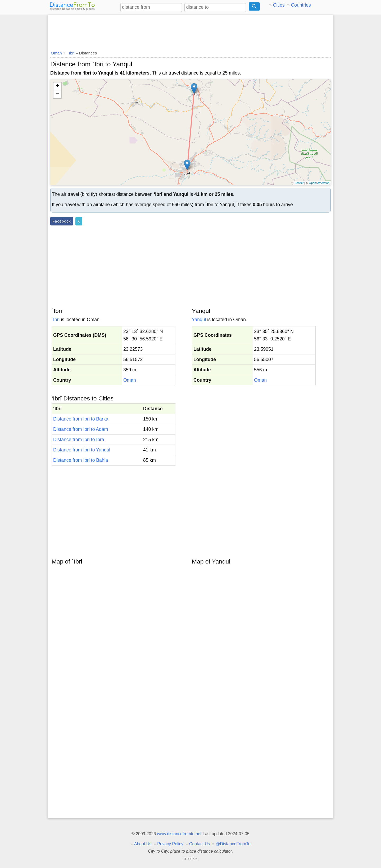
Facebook (62, 221)
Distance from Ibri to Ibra (79, 440)
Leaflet (299, 183)
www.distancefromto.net (179, 834)
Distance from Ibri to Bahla (81, 460)
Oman (130, 380)
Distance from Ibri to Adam (81, 429)
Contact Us (199, 844)
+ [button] (58, 86)
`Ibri (56, 320)
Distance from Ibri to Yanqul (82, 450)
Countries (301, 5)
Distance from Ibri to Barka (81, 419)
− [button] (58, 94)
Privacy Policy (170, 844)
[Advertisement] (190, 31)
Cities (279, 5)
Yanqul (199, 320)
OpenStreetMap (319, 183)
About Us (143, 844)
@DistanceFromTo (233, 844)
